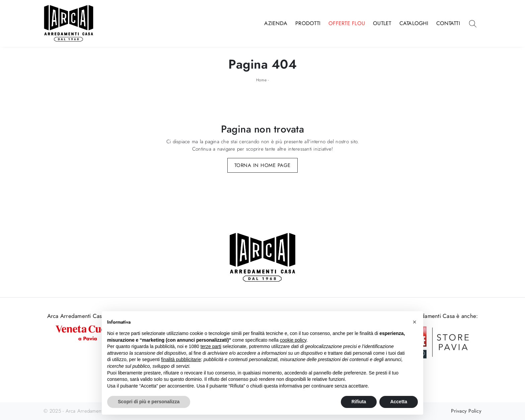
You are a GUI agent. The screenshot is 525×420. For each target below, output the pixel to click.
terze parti (211, 346)
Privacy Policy (466, 411)
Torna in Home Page (262, 165)
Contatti (448, 23)
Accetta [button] (399, 402)
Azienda (276, 23)
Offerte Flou (347, 23)
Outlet (382, 23)
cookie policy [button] (293, 340)
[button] (415, 322)
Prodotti (308, 23)
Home (261, 80)
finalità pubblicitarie (181, 359)
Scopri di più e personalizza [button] (149, 402)
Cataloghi (414, 23)
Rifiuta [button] (359, 402)
